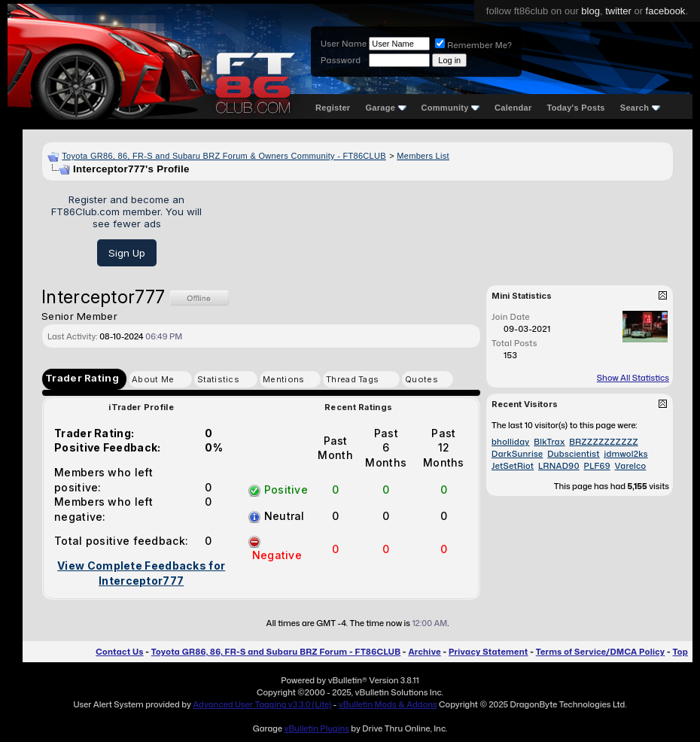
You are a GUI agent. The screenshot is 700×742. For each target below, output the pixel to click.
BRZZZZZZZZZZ (603, 442)
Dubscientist (574, 454)
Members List (423, 156)
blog (590, 11)
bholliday (511, 442)
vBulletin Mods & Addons (388, 704)
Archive (424, 652)
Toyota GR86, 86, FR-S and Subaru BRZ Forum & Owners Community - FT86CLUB (224, 156)
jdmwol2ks (625, 454)
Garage (385, 108)
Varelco (631, 466)
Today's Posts (576, 108)
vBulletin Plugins (316, 728)
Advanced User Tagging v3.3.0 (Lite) (262, 704)
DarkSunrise (517, 454)
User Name (344, 44)
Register (333, 108)
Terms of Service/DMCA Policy (601, 652)
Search (640, 108)
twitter (618, 11)
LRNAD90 (559, 466)
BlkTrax (549, 442)
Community (451, 108)
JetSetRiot (513, 466)
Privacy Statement (488, 652)
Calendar (513, 108)
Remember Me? (473, 45)
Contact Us (119, 652)
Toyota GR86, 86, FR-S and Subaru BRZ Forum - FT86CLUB (276, 652)
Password (341, 60)
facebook (666, 11)
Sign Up (127, 253)
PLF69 (597, 466)
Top (680, 652)
